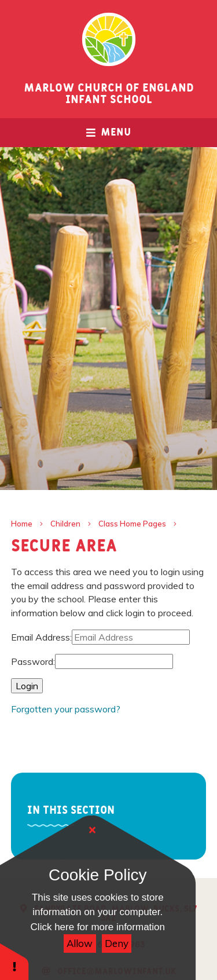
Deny (117, 943)
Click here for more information (98, 927)
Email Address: (41, 637)
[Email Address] (131, 637)
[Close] (93, 830)
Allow (80, 943)
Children (65, 524)
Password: (33, 661)
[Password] (114, 661)
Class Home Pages (132, 524)
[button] (14, 961)
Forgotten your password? (66, 709)
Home (22, 524)
